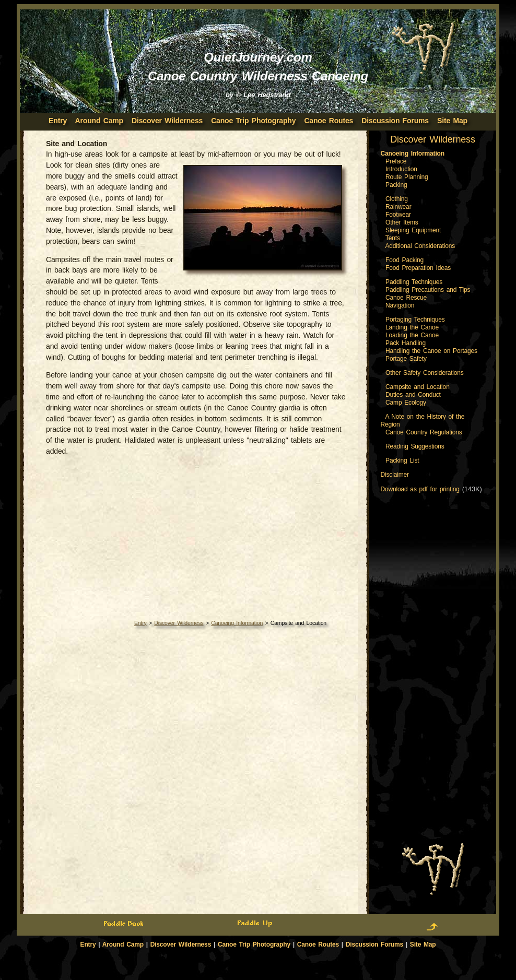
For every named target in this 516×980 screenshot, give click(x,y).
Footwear (398, 215)
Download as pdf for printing (420, 489)
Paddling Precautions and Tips (428, 290)
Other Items (402, 222)
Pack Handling (406, 343)
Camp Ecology (406, 403)
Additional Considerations (420, 246)
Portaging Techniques (415, 320)
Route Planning (407, 177)
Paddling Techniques (414, 282)
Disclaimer (395, 475)
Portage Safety (406, 359)
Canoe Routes (329, 121)
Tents (393, 238)
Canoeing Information (237, 623)
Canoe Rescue (406, 298)
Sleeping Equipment (413, 230)
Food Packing (404, 260)
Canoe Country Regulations (424, 432)
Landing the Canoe (412, 327)
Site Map (452, 121)
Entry (140, 623)
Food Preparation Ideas (418, 268)
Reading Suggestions (415, 446)
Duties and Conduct (413, 395)
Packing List (402, 461)
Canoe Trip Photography (253, 121)
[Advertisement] (197, 537)
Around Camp (99, 121)
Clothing (397, 199)
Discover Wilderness (167, 121)
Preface (396, 161)
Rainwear (398, 207)
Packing (396, 185)
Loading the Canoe (412, 335)
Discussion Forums (395, 121)
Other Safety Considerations (425, 373)
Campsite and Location (418, 387)
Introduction (401, 169)
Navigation (400, 305)
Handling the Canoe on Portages (431, 351)
